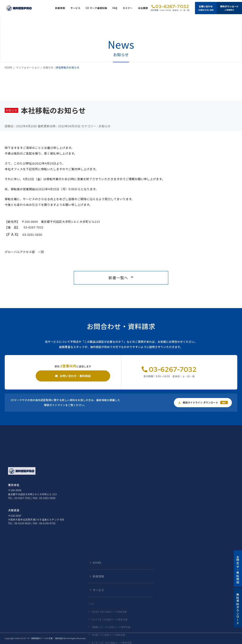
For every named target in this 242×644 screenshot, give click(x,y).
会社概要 (143, 8)
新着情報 (60, 8)
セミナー (128, 8)
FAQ (115, 8)
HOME (9, 67)
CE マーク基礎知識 (96, 8)
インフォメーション (28, 67)
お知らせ (48, 67)
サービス (75, 8)
